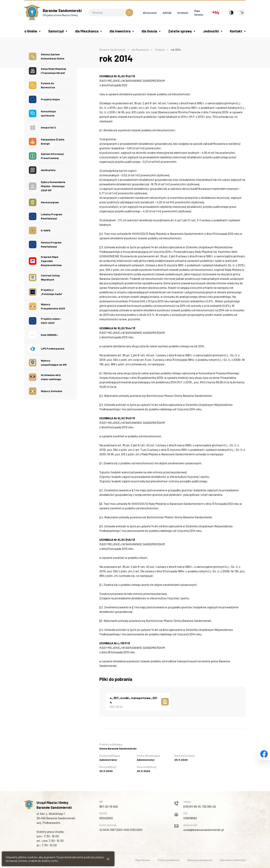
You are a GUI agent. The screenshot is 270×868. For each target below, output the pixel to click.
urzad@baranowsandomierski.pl (204, 830)
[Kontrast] (231, 13)
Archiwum (183, 13)
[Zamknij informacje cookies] (108, 859)
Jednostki (211, 31)
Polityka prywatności (169, 860)
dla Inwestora (120, 31)
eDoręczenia (150, 13)
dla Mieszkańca (87, 31)
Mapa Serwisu (143, 860)
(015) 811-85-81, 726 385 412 (200, 806)
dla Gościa (149, 31)
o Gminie (31, 31)
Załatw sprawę (180, 31)
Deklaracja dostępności (200, 860)
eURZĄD (167, 13)
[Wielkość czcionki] (242, 13)
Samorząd (56, 31)
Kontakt (236, 31)
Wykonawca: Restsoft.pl (233, 860)
